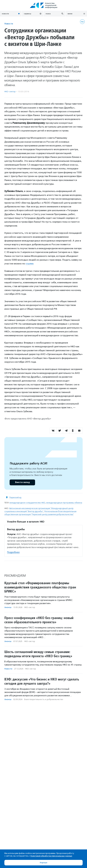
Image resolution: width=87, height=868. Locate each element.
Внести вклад (22, 482)
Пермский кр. (16, 497)
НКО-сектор (10, 92)
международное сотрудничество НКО (27, 503)
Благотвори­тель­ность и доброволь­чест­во (44, 699)
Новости (9, 24)
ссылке (30, 264)
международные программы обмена (64, 503)
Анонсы (8, 607)
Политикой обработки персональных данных (51, 856)
